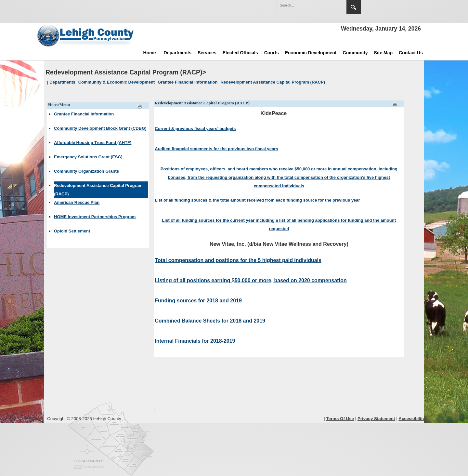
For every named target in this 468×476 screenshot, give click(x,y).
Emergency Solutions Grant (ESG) (88, 157)
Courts (272, 53)
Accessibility (412, 419)
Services (207, 53)
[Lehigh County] (86, 35)
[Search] (305, 5)
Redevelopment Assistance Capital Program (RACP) (98, 190)
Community (355, 53)
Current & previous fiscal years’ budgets (195, 129)
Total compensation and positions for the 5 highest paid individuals (238, 260)
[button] (328, 5)
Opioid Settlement (72, 231)
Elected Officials (240, 53)
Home (150, 53)
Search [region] (354, 7)
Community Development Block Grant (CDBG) (100, 128)
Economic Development (311, 53)
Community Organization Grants (86, 171)
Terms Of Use (340, 419)
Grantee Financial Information (84, 114)
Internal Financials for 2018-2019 (195, 341)
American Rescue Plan (77, 202)
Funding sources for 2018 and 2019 (198, 301)
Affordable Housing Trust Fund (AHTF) (93, 143)
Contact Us (411, 53)
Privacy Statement (376, 419)
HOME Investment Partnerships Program (95, 217)
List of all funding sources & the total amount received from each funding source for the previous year (257, 200)
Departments (178, 53)
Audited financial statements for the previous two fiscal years (216, 149)
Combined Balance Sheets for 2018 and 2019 (210, 321)
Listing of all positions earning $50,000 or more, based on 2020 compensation (251, 280)
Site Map (383, 53)
